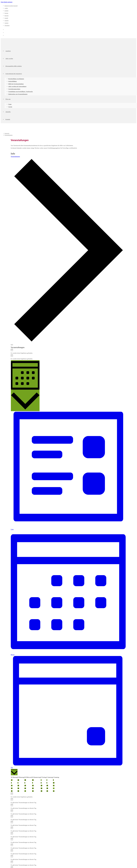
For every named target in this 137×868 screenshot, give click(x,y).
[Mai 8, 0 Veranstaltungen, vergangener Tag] (41, 783)
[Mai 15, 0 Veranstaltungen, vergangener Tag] (41, 786)
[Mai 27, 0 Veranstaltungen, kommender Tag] (25, 791)
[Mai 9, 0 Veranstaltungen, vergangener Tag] (47, 783)
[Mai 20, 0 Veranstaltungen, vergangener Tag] (25, 788)
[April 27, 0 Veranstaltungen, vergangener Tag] (12, 780)
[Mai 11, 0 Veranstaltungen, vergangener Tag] (12, 786)
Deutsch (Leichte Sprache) (11, 6)
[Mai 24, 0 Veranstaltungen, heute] (54, 788)
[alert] (69, 352)
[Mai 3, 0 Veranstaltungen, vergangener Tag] (53, 780)
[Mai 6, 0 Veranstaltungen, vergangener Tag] (25, 783)
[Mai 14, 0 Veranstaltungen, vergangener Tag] (33, 786)
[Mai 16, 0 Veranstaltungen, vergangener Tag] (47, 786)
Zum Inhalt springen (7, 2)
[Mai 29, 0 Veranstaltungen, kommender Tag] (41, 791)
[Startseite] (7, 133)
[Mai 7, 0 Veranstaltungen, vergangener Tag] (32, 783)
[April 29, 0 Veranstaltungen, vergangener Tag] (25, 780)
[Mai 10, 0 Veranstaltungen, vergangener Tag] (54, 783)
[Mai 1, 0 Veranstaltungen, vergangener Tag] (41, 780)
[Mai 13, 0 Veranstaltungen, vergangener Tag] (25, 786)
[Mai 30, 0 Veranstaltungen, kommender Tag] (47, 791)
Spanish (6, 20)
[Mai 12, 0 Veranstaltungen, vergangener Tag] (18, 786)
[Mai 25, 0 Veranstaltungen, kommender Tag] (12, 791)
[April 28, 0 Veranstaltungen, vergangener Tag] (18, 780)
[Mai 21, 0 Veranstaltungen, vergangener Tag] (33, 788)
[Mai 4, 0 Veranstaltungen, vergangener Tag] (11, 783)
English (6, 11)
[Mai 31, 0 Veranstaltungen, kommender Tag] (54, 791)
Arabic (6, 8)
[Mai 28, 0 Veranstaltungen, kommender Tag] (33, 791)
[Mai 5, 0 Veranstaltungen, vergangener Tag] (18, 783)
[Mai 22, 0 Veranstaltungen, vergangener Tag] (41, 788)
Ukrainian (7, 25)
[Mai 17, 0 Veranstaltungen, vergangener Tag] (54, 786)
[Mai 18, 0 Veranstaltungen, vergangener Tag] (12, 788)
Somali (6, 18)
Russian (6, 16)
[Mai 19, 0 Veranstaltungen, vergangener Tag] (18, 788)
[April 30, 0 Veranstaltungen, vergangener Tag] (33, 780)
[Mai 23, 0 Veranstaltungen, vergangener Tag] (47, 788)
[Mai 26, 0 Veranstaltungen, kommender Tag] (18, 791)
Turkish (6, 23)
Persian (6, 13)
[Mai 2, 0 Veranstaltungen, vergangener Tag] (47, 780)
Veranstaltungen (9, 135)
